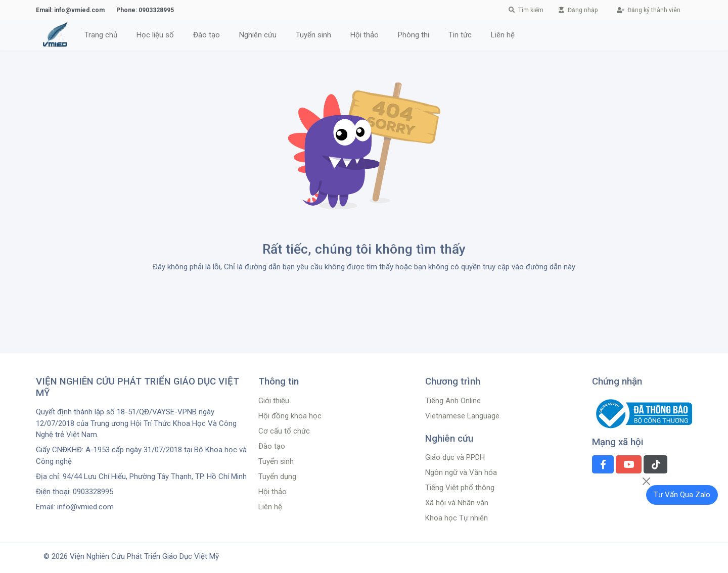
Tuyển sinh (313, 35)
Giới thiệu (274, 401)
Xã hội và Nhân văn (457, 503)
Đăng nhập (578, 10)
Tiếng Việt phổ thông (460, 488)
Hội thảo (365, 35)
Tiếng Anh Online (453, 401)
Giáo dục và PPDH (455, 457)
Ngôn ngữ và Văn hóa (461, 472)
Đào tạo (207, 35)
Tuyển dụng (277, 476)
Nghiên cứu (258, 35)
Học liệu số (155, 35)
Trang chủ (101, 35)
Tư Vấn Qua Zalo (682, 495)
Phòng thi (414, 35)
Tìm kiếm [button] (526, 10)
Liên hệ (503, 35)
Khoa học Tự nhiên (457, 518)
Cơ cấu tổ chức (284, 431)
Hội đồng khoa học (290, 416)
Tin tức (460, 35)
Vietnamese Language (462, 416)
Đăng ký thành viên (649, 10)
